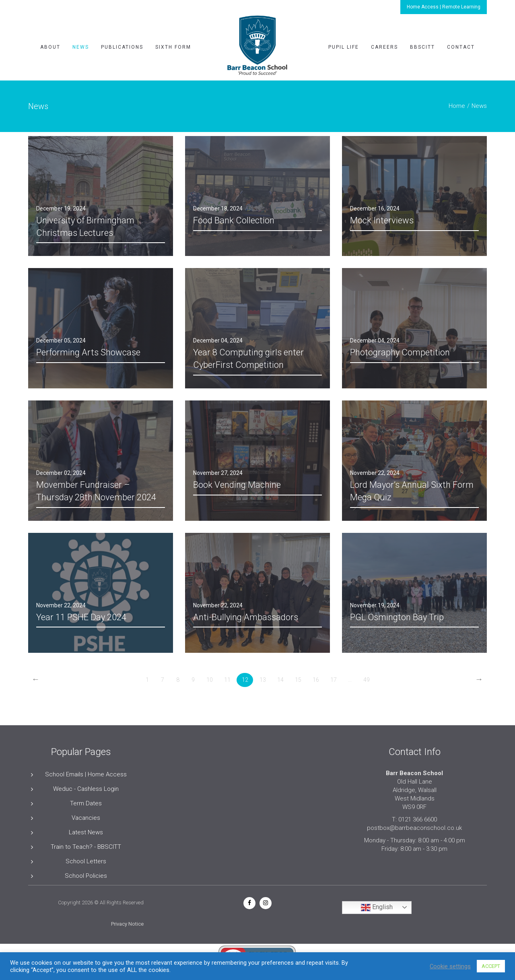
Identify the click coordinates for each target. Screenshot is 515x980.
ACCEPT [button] (491, 966)
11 (227, 680)
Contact (461, 47)
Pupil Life (344, 47)
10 (210, 680)
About (50, 47)
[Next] (479, 680)
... (350, 680)
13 (263, 680)
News (81, 47)
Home (457, 106)
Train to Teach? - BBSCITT (86, 847)
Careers (384, 47)
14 (280, 680)
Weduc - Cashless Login (86, 789)
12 (245, 680)
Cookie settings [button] (450, 966)
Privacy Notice (127, 924)
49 (367, 680)
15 (298, 680)
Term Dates (86, 803)
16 (316, 680)
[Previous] (36, 680)
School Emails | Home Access (86, 774)
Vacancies (86, 818)
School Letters (86, 861)
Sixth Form (173, 47)
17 (334, 680)
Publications (122, 47)
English (377, 908)
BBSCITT (422, 47)
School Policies (86, 876)
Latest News (86, 832)
